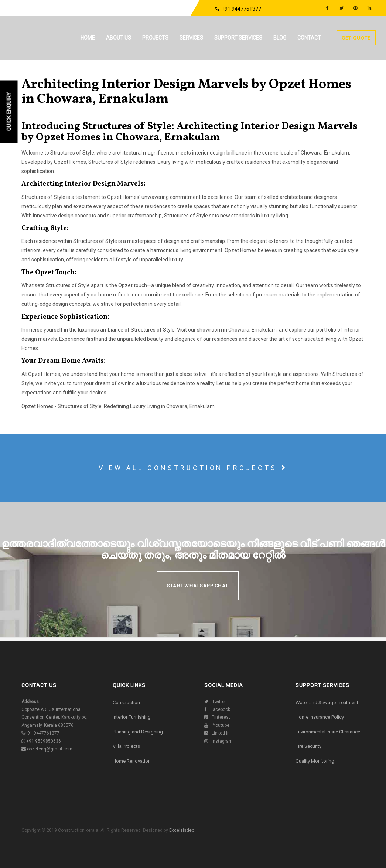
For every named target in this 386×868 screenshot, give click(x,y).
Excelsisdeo (181, 830)
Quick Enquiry (9, 112)
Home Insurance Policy (320, 717)
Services (191, 38)
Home (88, 38)
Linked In (217, 733)
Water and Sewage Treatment (327, 703)
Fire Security (308, 746)
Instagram (218, 741)
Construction (126, 703)
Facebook (217, 709)
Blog (280, 38)
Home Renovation (132, 761)
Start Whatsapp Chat (198, 586)
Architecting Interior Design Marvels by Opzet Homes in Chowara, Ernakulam (186, 92)
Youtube (217, 725)
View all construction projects (193, 468)
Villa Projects (126, 746)
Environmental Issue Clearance (328, 732)
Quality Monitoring (315, 761)
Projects (155, 38)
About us (119, 38)
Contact (309, 38)
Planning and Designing (138, 732)
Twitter (215, 702)
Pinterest (217, 717)
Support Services (238, 38)
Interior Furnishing (132, 717)
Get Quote (356, 38)
